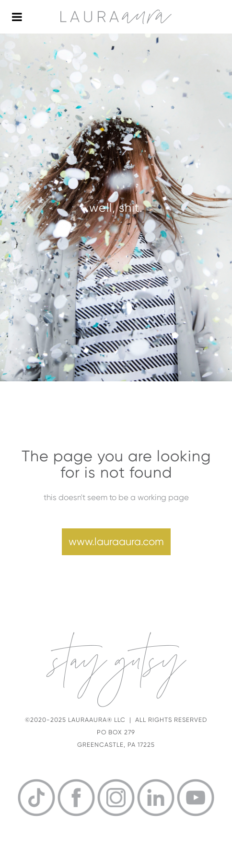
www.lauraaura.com (116, 542)
